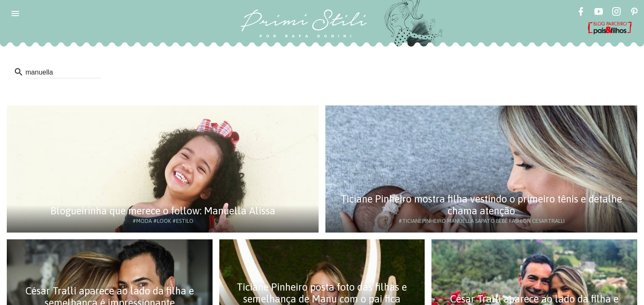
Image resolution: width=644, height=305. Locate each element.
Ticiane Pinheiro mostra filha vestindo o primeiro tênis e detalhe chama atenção (481, 205)
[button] (15, 14)
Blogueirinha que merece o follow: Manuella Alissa (163, 211)
